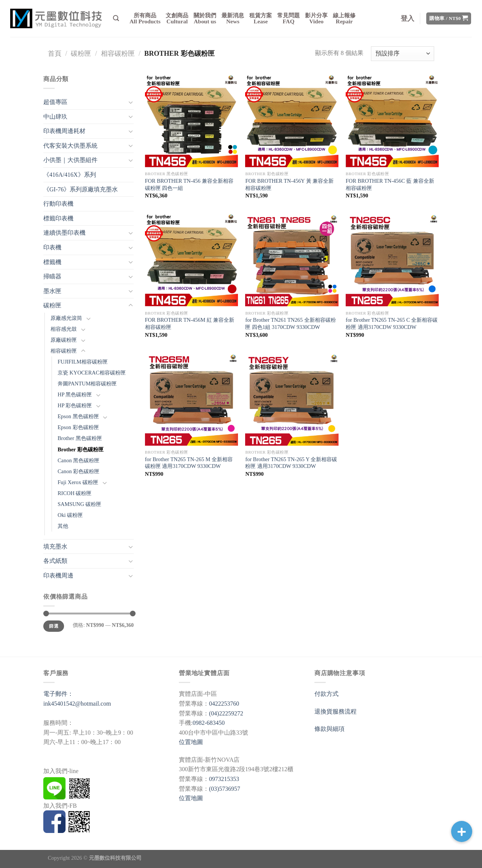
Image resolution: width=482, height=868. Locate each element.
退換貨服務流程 (336, 711)
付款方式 (326, 694)
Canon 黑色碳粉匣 (79, 460)
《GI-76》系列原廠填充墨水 (81, 189)
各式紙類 (55, 561)
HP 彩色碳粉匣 (75, 405)
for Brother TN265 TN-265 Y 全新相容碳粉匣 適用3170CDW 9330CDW (291, 463)
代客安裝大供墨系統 (70, 146)
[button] (462, 831)
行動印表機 (58, 204)
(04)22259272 (226, 713)
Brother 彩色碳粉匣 (81, 449)
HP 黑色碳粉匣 (75, 394)
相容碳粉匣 (118, 53)
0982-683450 (208, 723)
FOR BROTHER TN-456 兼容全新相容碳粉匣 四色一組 (189, 184)
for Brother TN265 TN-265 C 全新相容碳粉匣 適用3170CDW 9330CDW (392, 323)
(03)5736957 (225, 789)
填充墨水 (55, 546)
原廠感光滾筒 (66, 318)
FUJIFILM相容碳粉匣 (83, 362)
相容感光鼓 (64, 329)
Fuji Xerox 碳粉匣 (78, 482)
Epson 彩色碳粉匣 (78, 427)
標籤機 (52, 262)
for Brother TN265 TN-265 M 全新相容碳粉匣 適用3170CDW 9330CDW (189, 463)
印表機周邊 (58, 575)
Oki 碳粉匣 (70, 515)
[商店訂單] (403, 54)
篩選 (54, 626)
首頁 (55, 53)
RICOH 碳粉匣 (75, 493)
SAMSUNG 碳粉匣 (79, 504)
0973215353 (224, 779)
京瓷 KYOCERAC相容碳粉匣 (92, 373)
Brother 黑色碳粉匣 (80, 438)
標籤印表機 (58, 218)
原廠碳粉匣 (64, 340)
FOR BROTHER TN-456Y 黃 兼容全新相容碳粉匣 (289, 184)
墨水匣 (52, 291)
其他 (63, 526)
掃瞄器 (52, 276)
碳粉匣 (81, 53)
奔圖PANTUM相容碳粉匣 (87, 384)
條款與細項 (329, 729)
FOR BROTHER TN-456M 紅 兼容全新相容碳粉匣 (190, 323)
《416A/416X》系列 (70, 175)
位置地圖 (191, 742)
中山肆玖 (55, 117)
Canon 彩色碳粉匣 (79, 471)
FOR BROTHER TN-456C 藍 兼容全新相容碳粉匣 (390, 184)
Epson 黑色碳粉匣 (78, 416)
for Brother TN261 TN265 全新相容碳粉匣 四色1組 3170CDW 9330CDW (290, 323)
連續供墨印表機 (64, 233)
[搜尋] (116, 18)
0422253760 (224, 704)
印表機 (52, 247)
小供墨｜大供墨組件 (70, 160)
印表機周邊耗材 (64, 131)
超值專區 (55, 102)
